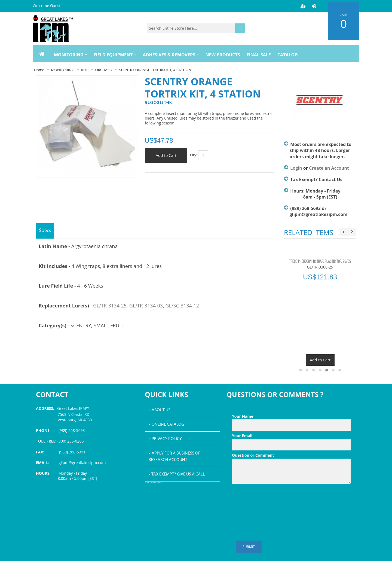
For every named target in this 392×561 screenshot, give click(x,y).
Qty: (194, 155)
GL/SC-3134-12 (182, 306)
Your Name (291, 416)
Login (296, 168)
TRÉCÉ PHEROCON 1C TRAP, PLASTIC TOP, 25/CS (320, 262)
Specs (45, 231)
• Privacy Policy (165, 439)
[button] (301, 370)
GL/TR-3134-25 (110, 306)
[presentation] (273, 499)
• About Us (160, 410)
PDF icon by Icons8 (153, 483)
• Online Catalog (166, 425)
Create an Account (329, 168)
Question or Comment (291, 455)
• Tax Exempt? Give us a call (177, 474)
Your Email (291, 436)
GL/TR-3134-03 (146, 306)
